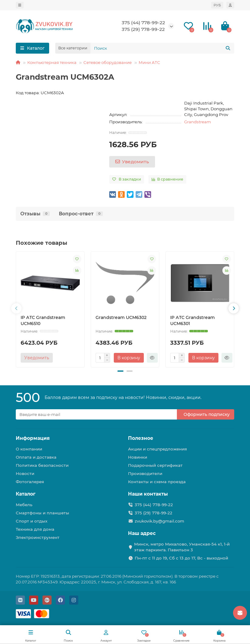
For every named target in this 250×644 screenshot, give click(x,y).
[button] (120, 371)
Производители (145, 473)
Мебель (24, 505)
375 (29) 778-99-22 (143, 29)
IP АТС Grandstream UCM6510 (43, 320)
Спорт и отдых (32, 521)
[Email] (96, 414)
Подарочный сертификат (155, 465)
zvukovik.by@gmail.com (159, 521)
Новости (25, 473)
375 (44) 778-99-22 (143, 23)
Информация (33, 438)
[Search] (162, 48)
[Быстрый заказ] (152, 358)
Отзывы (35, 214)
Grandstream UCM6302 (121, 317)
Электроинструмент (38, 537)
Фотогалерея (30, 482)
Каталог (26, 494)
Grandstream (198, 122)
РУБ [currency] (217, 5)
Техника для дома (35, 529)
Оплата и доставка (36, 457)
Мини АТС (149, 62)
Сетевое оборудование (108, 62)
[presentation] (16, 308)
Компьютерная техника (52, 62)
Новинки (138, 457)
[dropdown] (20, 5)
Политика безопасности (42, 465)
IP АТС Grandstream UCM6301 (193, 320)
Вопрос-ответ (81, 214)
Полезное (141, 438)
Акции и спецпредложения (157, 449)
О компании (29, 449)
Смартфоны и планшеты (42, 513)
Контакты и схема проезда (157, 482)
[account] (230, 5)
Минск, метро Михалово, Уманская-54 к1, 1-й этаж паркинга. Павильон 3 (182, 547)
